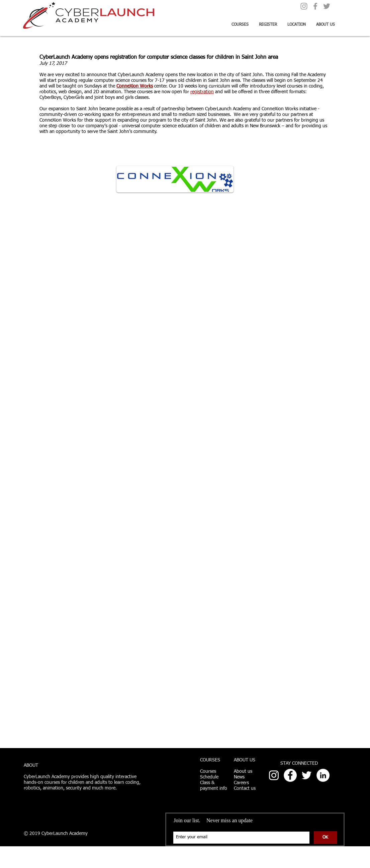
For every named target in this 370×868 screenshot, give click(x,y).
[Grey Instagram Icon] (304, 6)
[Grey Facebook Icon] (315, 6)
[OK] (325, 838)
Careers (241, 783)
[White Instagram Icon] (274, 775)
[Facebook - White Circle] (290, 775)
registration (202, 92)
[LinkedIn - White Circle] (323, 775)
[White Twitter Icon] (307, 775)
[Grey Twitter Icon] (327, 6)
